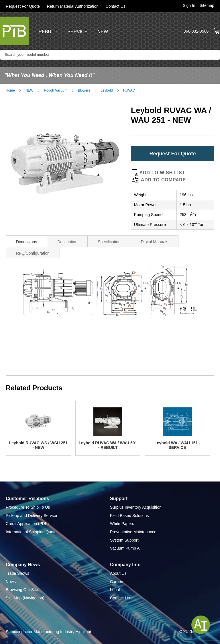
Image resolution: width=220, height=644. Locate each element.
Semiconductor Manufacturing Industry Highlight (48, 632)
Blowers (84, 90)
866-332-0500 (196, 31)
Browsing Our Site (22, 590)
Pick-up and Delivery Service (31, 516)
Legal (115, 590)
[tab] (26, 241)
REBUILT (48, 32)
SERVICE (77, 32)
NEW (103, 32)
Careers (117, 582)
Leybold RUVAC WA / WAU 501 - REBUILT (108, 445)
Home (10, 90)
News (11, 582)
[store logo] (14, 31)
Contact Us (116, 6)
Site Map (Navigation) (25, 598)
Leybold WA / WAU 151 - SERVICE (177, 445)
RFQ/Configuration (33, 253)
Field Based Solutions (129, 516)
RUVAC (129, 90)
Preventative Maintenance (133, 532)
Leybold (107, 90)
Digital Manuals (155, 242)
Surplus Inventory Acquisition (136, 507)
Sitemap (207, 5)
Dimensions (26, 242)
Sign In (189, 5)
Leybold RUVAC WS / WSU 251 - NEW (38, 445)
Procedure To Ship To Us (28, 507)
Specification (109, 242)
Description (67, 242)
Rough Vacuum (56, 90)
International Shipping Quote (31, 532)
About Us (118, 573)
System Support (124, 540)
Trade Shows (17, 573)
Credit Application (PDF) (27, 524)
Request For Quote (23, 6)
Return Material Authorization (73, 6)
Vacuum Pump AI (125, 548)
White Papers (122, 524)
